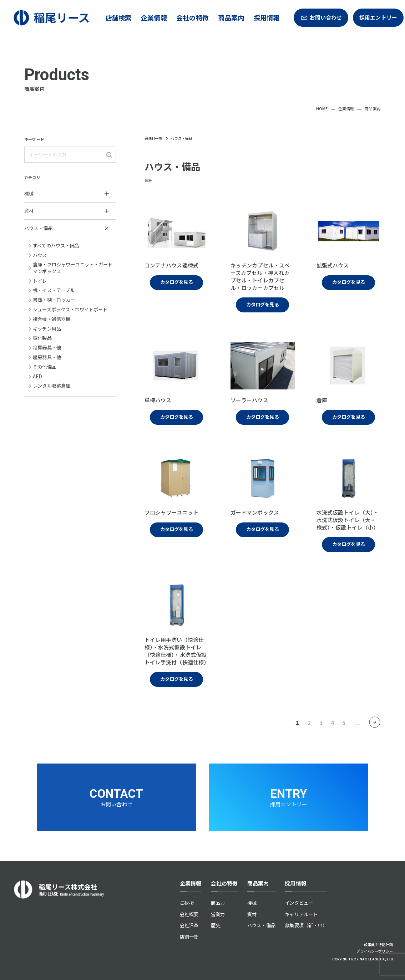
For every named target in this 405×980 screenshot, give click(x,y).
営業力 (218, 914)
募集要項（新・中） (306, 925)
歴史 (216, 925)
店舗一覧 (189, 937)
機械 (252, 903)
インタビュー (299, 903)
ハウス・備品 (261, 925)
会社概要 (189, 914)
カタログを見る (177, 282)
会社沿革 (189, 925)
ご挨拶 (187, 903)
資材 (252, 914)
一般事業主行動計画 (377, 945)
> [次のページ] (375, 722)
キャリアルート (301, 914)
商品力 (218, 903)
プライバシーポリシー (375, 951)
